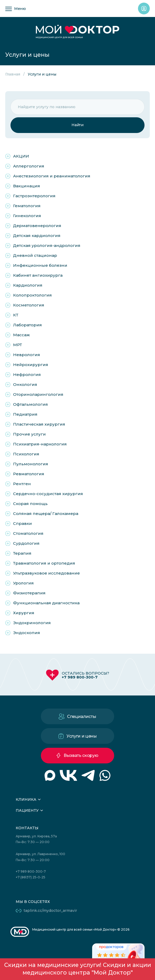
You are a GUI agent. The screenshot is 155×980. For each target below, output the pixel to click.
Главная (13, 74)
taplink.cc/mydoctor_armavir (50, 911)
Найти (77, 125)
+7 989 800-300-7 (80, 677)
